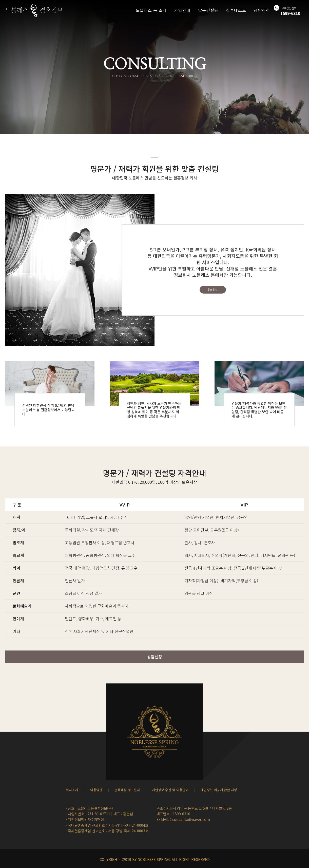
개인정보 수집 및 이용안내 (170, 790)
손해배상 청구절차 (127, 790)
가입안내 (182, 10)
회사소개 (72, 790)
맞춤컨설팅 (208, 10)
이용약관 (96, 790)
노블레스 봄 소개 (151, 10)
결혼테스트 (236, 10)
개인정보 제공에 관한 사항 (219, 790)
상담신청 (262, 10)
